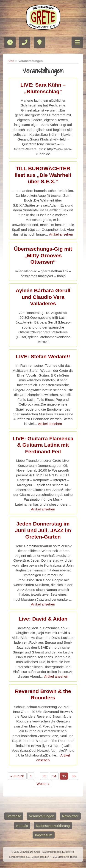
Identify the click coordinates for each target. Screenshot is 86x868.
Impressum (43, 835)
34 (54, 776)
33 (44, 776)
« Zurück (17, 776)
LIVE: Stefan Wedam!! (43, 356)
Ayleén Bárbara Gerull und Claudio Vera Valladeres (43, 297)
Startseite (14, 816)
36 (74, 776)
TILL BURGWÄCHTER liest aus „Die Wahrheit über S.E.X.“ (43, 175)
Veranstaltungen (42, 816)
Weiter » (43, 784)
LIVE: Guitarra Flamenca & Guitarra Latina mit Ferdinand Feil (43, 445)
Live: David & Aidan (43, 619)
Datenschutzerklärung (53, 826)
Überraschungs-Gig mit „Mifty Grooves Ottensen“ (43, 255)
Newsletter (70, 816)
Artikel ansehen (61, 234)
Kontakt (22, 826)
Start (11, 61)
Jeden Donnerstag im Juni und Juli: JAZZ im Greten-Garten (43, 530)
